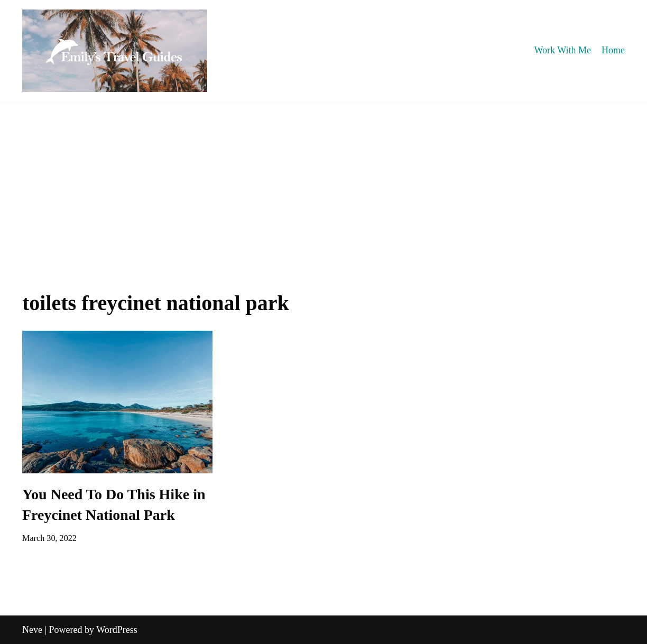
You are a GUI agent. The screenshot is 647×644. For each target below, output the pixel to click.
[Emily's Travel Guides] (115, 51)
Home (613, 50)
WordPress (117, 630)
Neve (32, 630)
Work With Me (563, 50)
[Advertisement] (323, 181)
